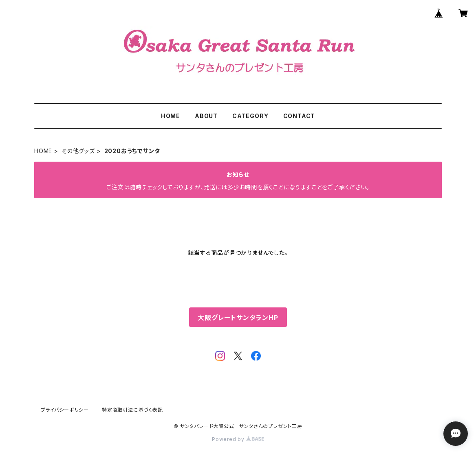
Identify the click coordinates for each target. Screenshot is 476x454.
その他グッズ (78, 151)
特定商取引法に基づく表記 (132, 410)
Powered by (238, 439)
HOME (171, 116)
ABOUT (206, 116)
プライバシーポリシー (65, 410)
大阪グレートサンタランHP (238, 318)
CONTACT (299, 116)
